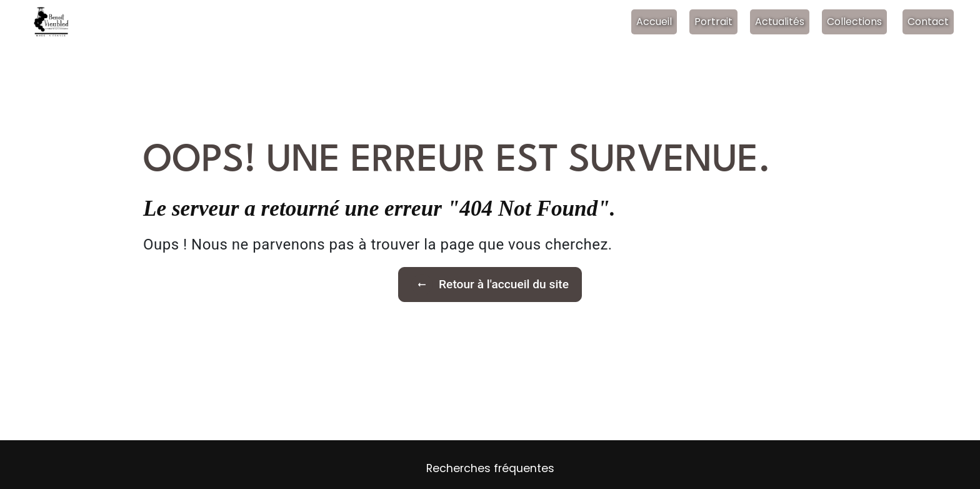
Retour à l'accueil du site (490, 285)
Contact (928, 22)
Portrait (713, 22)
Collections (854, 22)
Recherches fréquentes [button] (490, 468)
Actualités (780, 22)
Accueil (654, 22)
